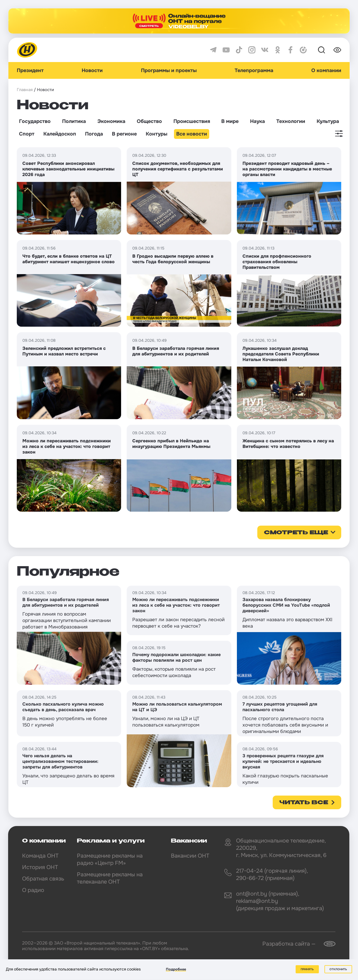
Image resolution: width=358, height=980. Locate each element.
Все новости (192, 134)
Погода (94, 134)
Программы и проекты (169, 70)
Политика (74, 121)
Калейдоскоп (60, 134)
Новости (92, 70)
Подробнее (176, 969)
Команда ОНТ (40, 856)
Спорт (27, 134)
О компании (326, 70)
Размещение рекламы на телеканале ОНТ (110, 878)
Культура (328, 121)
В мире (230, 121)
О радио (33, 890)
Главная (25, 90)
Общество (149, 121)
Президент (30, 70)
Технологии (291, 121)
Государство (35, 121)
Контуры (156, 134)
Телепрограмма (254, 70)
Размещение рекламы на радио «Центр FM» (110, 859)
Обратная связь (43, 879)
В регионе (124, 134)
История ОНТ (40, 867)
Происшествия (192, 121)
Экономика (111, 121)
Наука (257, 121)
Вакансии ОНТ (190, 856)
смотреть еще (296, 533)
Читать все (304, 803)
